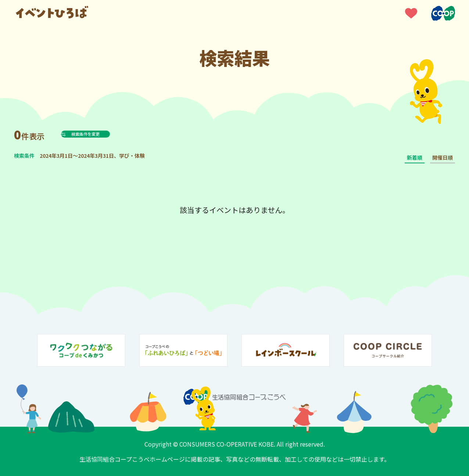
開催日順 (443, 157)
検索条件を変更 (104, 134)
